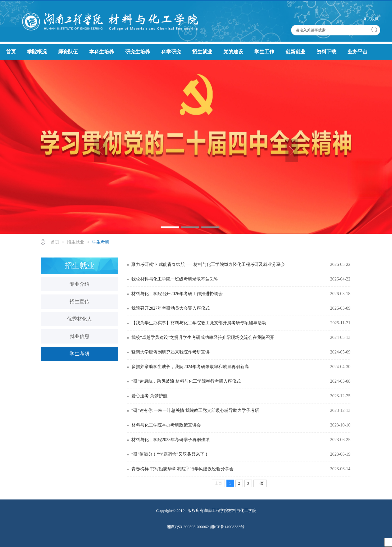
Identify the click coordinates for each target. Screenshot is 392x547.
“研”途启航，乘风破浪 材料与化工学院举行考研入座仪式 (186, 381)
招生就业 (202, 52)
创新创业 (295, 52)
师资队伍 (68, 52)
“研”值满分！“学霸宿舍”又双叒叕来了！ (170, 454)
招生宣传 (80, 301)
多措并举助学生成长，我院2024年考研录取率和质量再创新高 (190, 367)
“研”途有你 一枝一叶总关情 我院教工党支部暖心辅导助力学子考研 (195, 410)
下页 (260, 483)
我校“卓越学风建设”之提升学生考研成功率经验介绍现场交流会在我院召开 (203, 337)
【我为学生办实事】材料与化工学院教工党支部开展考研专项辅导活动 (199, 323)
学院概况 (37, 52)
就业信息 (80, 336)
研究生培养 (138, 52)
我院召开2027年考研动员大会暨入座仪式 (171, 308)
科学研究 (171, 52)
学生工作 (264, 52)
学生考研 (101, 242)
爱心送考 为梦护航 (149, 396)
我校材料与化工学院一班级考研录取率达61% (175, 279)
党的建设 (233, 52)
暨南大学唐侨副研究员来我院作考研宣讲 (171, 352)
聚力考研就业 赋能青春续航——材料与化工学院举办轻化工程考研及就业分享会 (208, 264)
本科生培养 (102, 52)
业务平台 (358, 52)
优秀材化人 (80, 319)
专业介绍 (80, 284)
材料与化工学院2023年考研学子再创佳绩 (171, 440)
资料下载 (326, 52)
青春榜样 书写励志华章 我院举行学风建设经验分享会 (182, 469)
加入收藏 (371, 19)
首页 (11, 52)
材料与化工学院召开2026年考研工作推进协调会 (177, 294)
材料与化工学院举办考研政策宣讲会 (166, 425)
